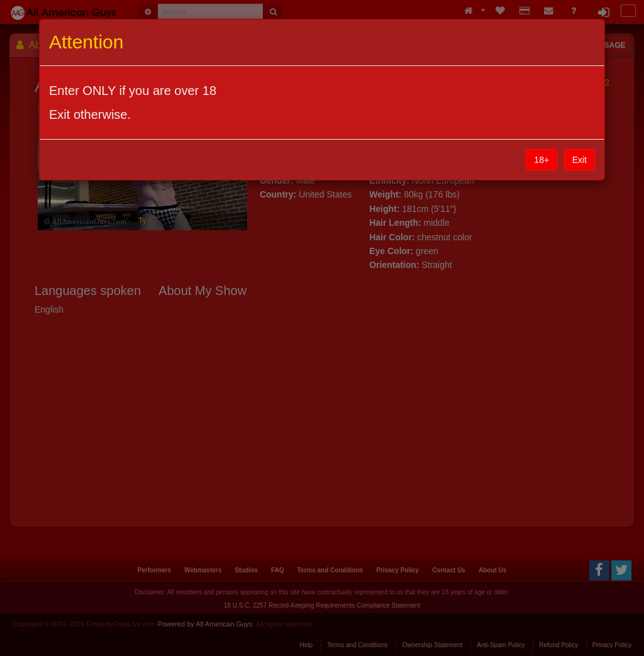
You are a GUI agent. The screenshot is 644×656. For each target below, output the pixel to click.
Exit (580, 160)
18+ (541, 160)
